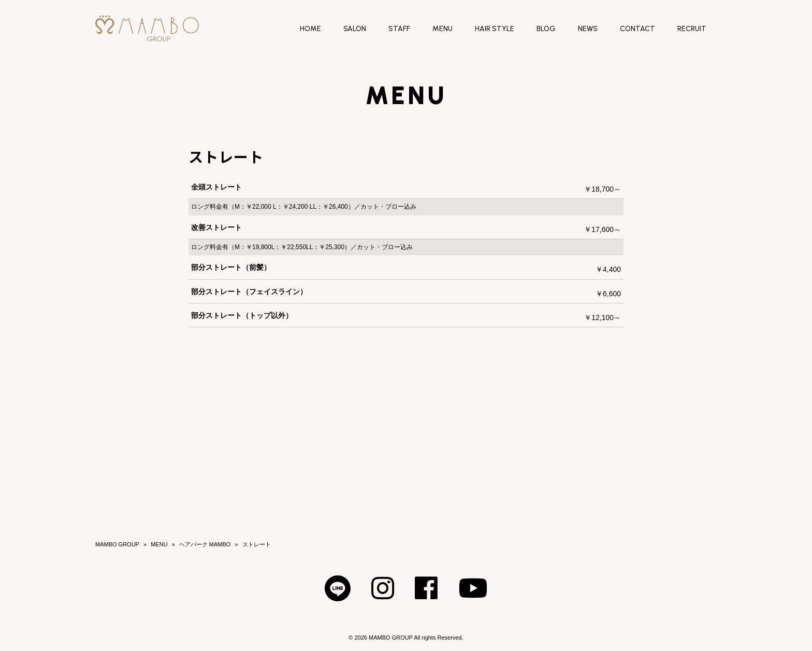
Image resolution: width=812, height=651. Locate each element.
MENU (159, 544)
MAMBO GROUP (117, 544)
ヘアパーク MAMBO (205, 544)
